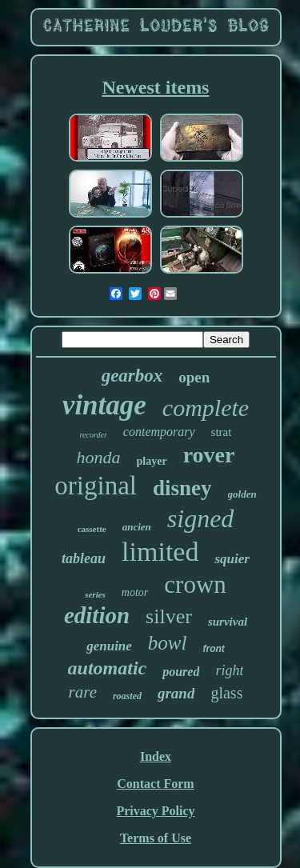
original (96, 486)
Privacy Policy (155, 811)
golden (242, 494)
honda (99, 457)
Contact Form (155, 784)
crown (195, 584)
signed (201, 518)
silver (169, 616)
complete (206, 408)
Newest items (156, 87)
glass (226, 693)
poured (181, 672)
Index (156, 756)
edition (97, 615)
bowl (168, 643)
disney (182, 488)
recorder (94, 435)
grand (176, 693)
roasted (127, 696)
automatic (108, 668)
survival (228, 622)
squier (232, 559)
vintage (104, 405)
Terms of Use (156, 838)
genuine (109, 646)
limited (160, 552)
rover (209, 455)
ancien (137, 527)
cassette (92, 529)
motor (135, 592)
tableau (84, 558)
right (229, 670)
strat (222, 432)
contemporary (159, 432)
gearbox (132, 376)
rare (83, 692)
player (152, 461)
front (213, 649)
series (95, 594)
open (194, 377)
